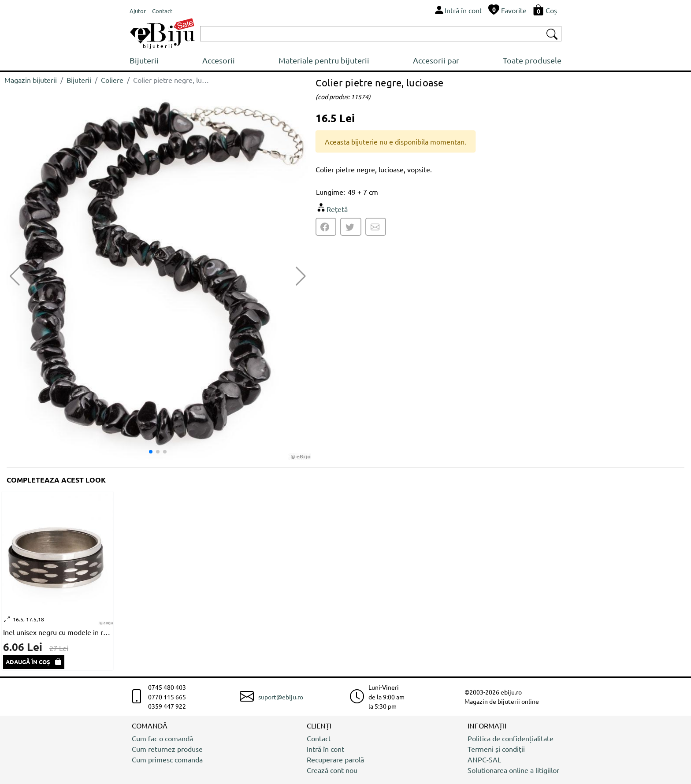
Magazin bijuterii (31, 80)
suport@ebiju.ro (281, 697)
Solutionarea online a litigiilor (513, 770)
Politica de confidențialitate (511, 738)
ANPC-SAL (484, 759)
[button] (301, 276)
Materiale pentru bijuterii (324, 60)
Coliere (112, 80)
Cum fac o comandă (162, 738)
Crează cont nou (332, 770)
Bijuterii (144, 60)
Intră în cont (325, 749)
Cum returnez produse (167, 749)
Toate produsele (532, 60)
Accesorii (219, 60)
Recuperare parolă (335, 759)
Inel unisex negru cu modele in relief (58, 632)
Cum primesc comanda (167, 759)
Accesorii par (436, 60)
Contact (319, 738)
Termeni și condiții (496, 749)
